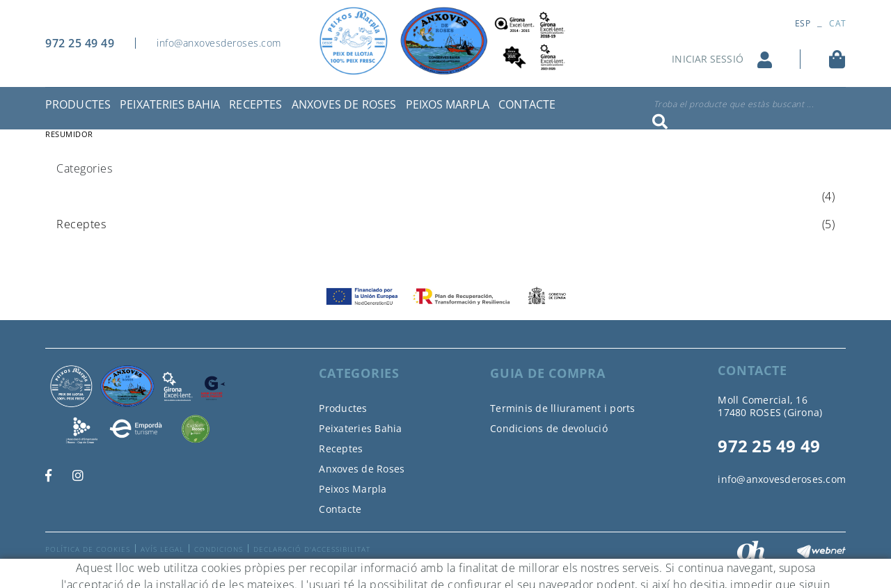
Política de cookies (88, 549)
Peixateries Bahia (360, 428)
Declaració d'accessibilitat (312, 549)
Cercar (660, 122)
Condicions (219, 549)
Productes (343, 408)
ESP (803, 23)
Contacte (340, 509)
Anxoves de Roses (362, 469)
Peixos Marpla (353, 489)
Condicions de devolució (549, 428)
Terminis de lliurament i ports (563, 408)
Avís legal (162, 549)
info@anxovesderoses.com (219, 43)
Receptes (341, 448)
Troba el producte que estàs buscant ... (734, 104)
